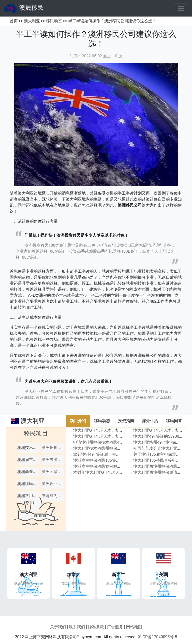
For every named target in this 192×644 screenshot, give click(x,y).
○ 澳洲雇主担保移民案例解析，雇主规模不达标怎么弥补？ (121, 466)
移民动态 (54, 21)
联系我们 (77, 627)
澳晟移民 (24, 8)
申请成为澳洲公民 (57, 496)
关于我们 (58, 627)
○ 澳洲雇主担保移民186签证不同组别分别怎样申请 (115, 460)
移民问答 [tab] (174, 421)
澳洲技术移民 (29, 448)
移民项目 (36, 433)
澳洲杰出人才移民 (57, 460)
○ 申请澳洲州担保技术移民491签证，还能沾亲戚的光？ (119, 442)
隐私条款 (96, 627)
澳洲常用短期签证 (33, 496)
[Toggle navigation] (181, 8)
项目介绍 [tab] (78, 421)
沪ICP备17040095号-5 (157, 637)
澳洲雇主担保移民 (33, 460)
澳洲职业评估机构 (57, 484)
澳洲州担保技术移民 (59, 448)
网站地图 (134, 627)
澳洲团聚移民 (53, 472)
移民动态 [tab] (102, 421)
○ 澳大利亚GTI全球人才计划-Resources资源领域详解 (116, 436)
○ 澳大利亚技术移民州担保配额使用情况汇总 (109, 448)
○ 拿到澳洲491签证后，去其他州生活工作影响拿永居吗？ (121, 454)
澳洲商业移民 (29, 472)
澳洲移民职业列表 (33, 484)
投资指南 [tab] (126, 421)
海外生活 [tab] (150, 421)
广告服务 (115, 627)
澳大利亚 (32, 21)
